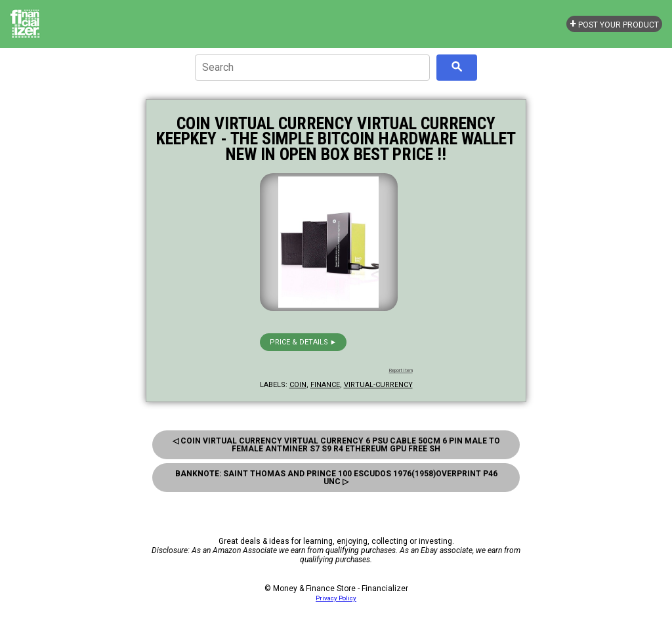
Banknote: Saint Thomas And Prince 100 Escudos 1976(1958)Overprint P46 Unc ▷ (336, 478)
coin (298, 385)
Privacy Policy (336, 598)
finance (325, 385)
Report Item (401, 371)
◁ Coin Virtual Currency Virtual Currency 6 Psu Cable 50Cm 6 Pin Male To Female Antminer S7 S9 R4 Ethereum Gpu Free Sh (336, 445)
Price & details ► (304, 342)
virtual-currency (378, 385)
